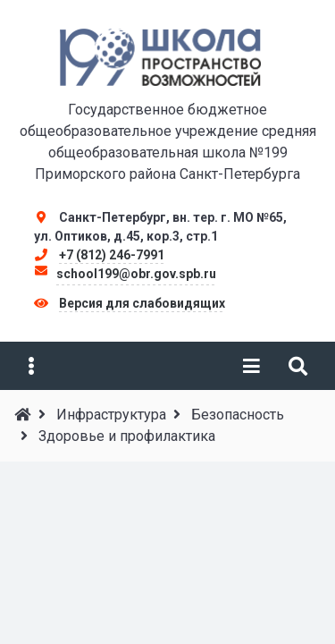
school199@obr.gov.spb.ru (136, 274)
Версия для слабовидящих (142, 303)
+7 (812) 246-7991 (112, 255)
